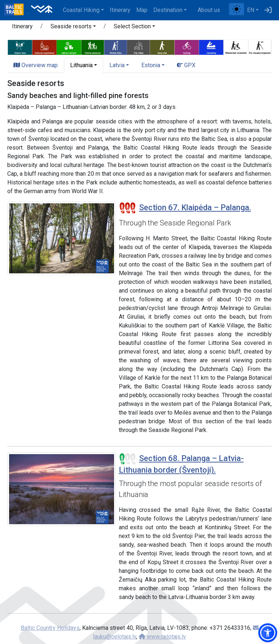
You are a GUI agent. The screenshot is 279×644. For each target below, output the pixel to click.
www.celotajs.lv (162, 637)
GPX (186, 65)
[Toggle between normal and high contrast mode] (236, 9)
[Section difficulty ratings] (128, 208)
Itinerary (120, 10)
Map (142, 10)
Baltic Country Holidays (50, 628)
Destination (168, 10)
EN (251, 10)
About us (209, 10)
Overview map (36, 65)
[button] (73, 28)
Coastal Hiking (81, 10)
